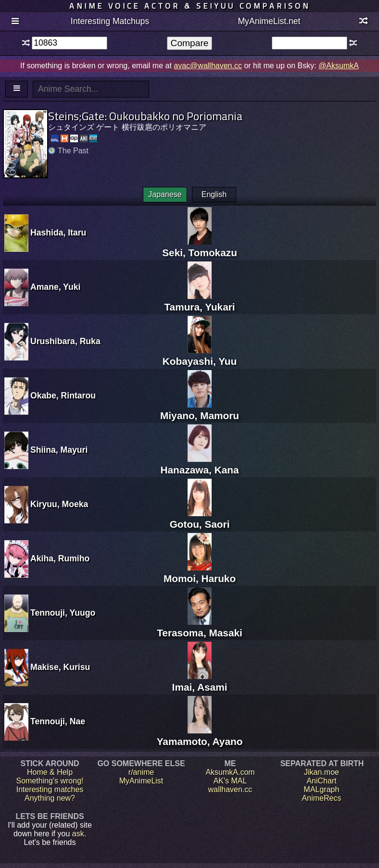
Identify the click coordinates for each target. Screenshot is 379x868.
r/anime (141, 772)
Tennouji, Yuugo (63, 613)
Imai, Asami (200, 681)
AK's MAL (230, 781)
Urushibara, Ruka (65, 341)
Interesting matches (50, 789)
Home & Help (50, 772)
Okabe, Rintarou (63, 396)
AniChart (321, 781)
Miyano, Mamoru (200, 410)
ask (78, 834)
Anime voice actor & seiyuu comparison (190, 6)
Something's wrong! (50, 781)
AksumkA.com (230, 772)
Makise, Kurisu (60, 667)
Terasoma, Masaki (200, 627)
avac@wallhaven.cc (208, 66)
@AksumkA (339, 66)
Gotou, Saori (200, 518)
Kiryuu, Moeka (59, 504)
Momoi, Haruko (200, 573)
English (214, 194)
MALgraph (322, 789)
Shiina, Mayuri (59, 450)
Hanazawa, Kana (200, 464)
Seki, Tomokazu (200, 247)
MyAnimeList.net (269, 21)
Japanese (165, 194)
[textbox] (69, 43)
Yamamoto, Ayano (200, 736)
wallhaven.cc (230, 789)
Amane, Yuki (55, 287)
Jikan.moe (322, 772)
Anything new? (50, 798)
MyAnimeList (141, 781)
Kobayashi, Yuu (200, 355)
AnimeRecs (322, 798)
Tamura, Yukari (199, 301)
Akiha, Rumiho (60, 558)
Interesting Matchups (110, 21)
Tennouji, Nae (58, 721)
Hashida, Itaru (58, 233)
